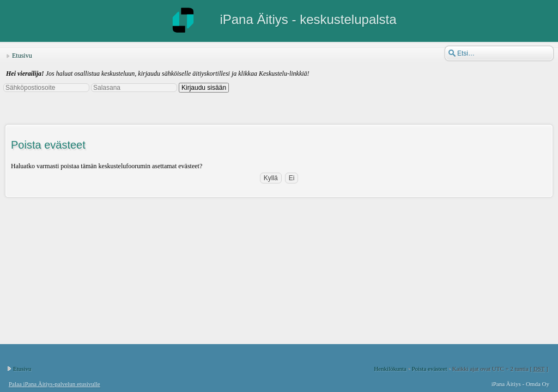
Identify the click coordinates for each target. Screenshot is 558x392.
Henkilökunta (390, 369)
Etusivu (22, 56)
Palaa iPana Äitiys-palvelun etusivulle (54, 384)
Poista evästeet (429, 369)
